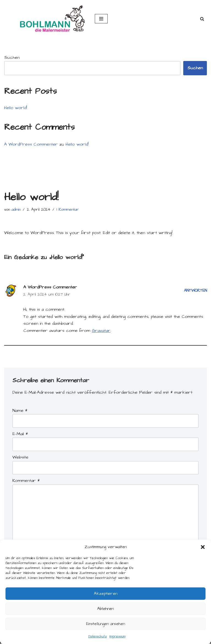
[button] (203, 547)
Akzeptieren (106, 594)
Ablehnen (105, 609)
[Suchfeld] (202, 19)
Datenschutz (98, 636)
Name (20, 411)
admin (16, 210)
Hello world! (16, 108)
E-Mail (20, 434)
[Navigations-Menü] (101, 19)
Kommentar (26, 481)
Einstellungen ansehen (106, 624)
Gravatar (101, 331)
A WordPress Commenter (31, 144)
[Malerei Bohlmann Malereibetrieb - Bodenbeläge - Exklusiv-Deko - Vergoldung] (45, 19)
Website (20, 457)
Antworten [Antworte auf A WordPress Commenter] (195, 291)
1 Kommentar (68, 210)
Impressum (118, 636)
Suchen (12, 57)
